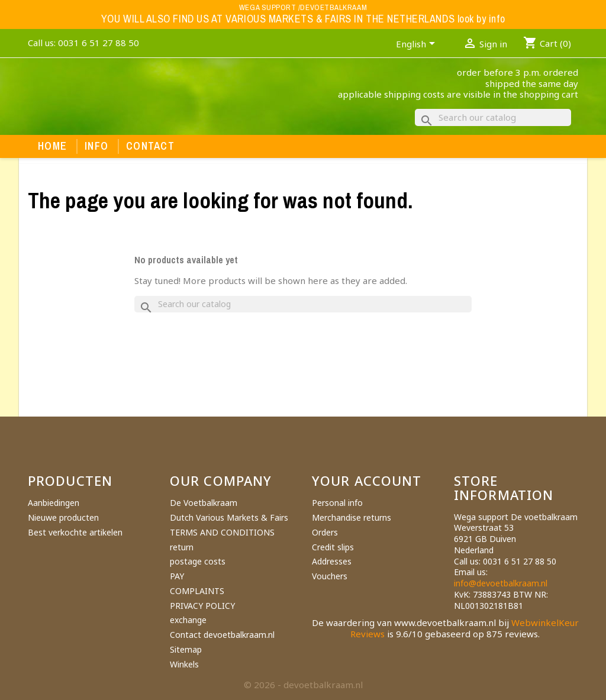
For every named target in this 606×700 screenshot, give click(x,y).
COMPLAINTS (197, 591)
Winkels (184, 664)
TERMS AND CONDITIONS (222, 532)
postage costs (198, 561)
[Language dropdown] (418, 45)
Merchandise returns (352, 517)
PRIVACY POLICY (202, 606)
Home (52, 146)
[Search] (493, 117)
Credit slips (333, 547)
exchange (188, 620)
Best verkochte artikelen (75, 532)
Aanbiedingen (54, 503)
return (182, 547)
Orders (325, 532)
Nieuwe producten (63, 517)
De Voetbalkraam (204, 503)
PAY (177, 576)
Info (96, 146)
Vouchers (330, 576)
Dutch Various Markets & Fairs (229, 517)
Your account (367, 480)
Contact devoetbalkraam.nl (222, 635)
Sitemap (186, 649)
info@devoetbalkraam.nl (501, 583)
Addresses (332, 561)
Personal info (337, 503)
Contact (150, 146)
